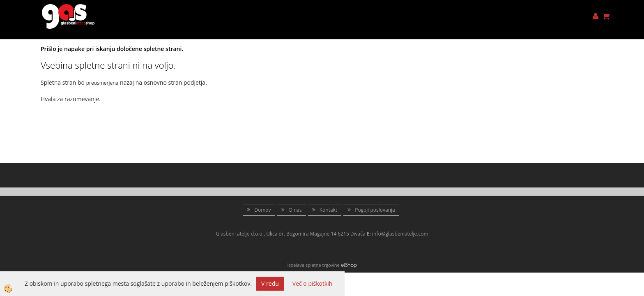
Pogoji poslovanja (375, 210)
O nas (295, 210)
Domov (262, 210)
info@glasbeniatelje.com (400, 234)
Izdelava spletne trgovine (313, 265)
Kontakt (328, 210)
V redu (270, 283)
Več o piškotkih (313, 283)
